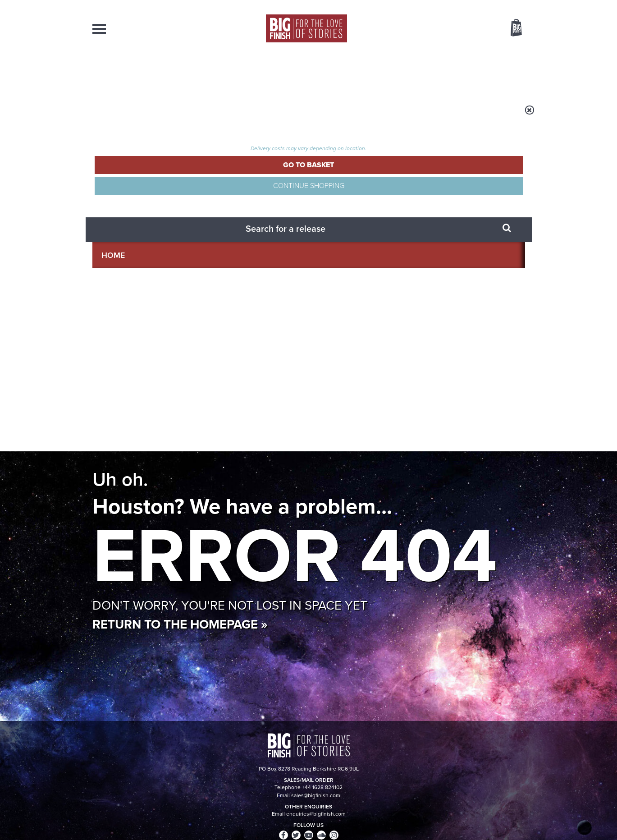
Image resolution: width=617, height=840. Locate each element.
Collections (215, 72)
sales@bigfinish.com (245, 748)
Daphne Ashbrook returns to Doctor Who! (229, 612)
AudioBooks (141, 72)
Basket (511, 28)
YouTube (429, 411)
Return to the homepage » (180, 277)
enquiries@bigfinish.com (326, 748)
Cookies (246, 816)
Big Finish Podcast (408, 420)
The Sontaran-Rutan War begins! (450, 522)
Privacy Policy (111, 452)
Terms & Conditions (283, 816)
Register (504, 6)
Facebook (349, 411)
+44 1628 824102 (253, 739)
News (345, 72)
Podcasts (398, 72)
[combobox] (443, 52)
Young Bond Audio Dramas (233, 515)
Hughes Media (139, 827)
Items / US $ (468, 29)
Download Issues (504, 756)
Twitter (375, 411)
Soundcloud (467, 411)
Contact (506, 72)
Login (476, 6)
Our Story (514, 740)
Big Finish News (134, 498)
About (454, 72)
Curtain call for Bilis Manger (438, 612)
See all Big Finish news (479, 500)
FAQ (520, 748)
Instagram (400, 411)
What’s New (288, 72)
